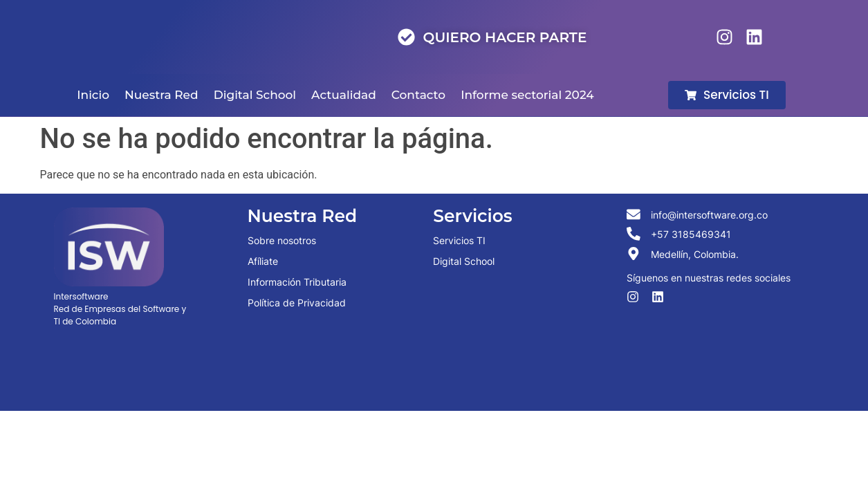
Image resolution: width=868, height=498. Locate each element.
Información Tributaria (297, 282)
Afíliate (263, 261)
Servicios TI (459, 240)
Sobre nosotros (282, 240)
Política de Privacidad (297, 303)
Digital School (464, 261)
